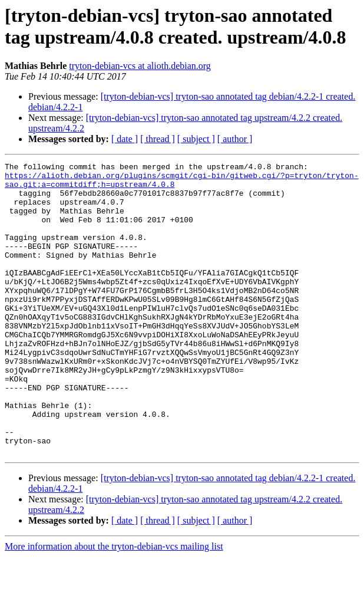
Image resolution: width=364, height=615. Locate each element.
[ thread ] (158, 139)
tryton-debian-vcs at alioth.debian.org (140, 66)
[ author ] (235, 139)
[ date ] (125, 139)
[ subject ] (196, 139)
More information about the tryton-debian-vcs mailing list (114, 605)
